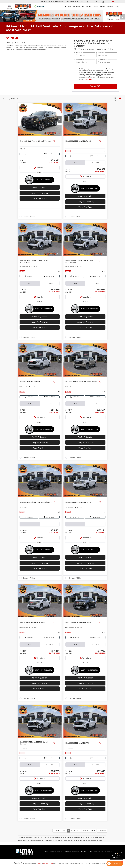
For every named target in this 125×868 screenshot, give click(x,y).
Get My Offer (96, 86)
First (56, 831)
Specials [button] (95, 6)
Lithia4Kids (83, 852)
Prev (63, 831)
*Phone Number (102, 59)
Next (85, 831)
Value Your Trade (40, 198)
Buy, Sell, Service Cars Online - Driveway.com (100, 852)
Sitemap (45, 863)
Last (92, 831)
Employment (76, 852)
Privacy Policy (88, 79)
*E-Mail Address (80, 59)
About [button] (117, 6)
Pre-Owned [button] (77, 6)
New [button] (70, 6)
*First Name (79, 53)
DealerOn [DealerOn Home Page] (39, 863)
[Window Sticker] (49, 154)
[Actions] (58, 141)
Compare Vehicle (29, 217)
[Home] (65, 7)
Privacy (47, 852)
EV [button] (83, 6)
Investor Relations (66, 852)
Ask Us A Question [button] (40, 187)
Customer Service (55, 852)
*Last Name (101, 53)
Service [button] (102, 6)
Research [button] (110, 6)
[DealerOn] (19, 863)
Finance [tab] (95, 163)
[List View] (120, 99)
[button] (60, 119)
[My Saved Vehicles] (115, 2)
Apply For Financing (40, 193)
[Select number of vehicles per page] (102, 831)
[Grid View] (114, 99)
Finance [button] (88, 6)
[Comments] (29, 154)
